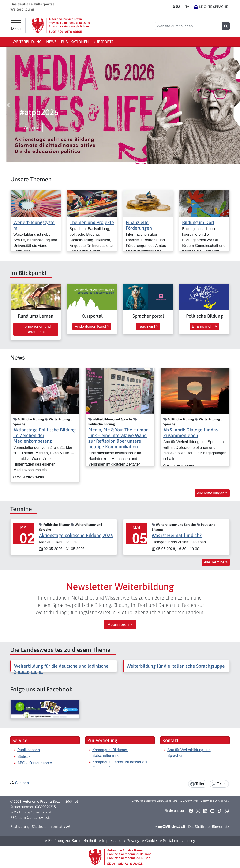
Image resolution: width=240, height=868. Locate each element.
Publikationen (75, 42)
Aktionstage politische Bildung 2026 (76, 535)
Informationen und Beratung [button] (36, 329)
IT (187, 7)
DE (176, 7)
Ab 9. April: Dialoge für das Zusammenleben (191, 432)
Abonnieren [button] (120, 625)
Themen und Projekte (92, 222)
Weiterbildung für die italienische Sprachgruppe (176, 666)
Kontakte (189, 801)
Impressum (110, 841)
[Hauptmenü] (16, 26)
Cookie (149, 841)
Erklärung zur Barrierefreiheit (71, 841)
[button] (8, 105)
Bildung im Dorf (198, 222)
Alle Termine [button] (216, 562)
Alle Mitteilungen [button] (212, 493)
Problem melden (215, 801)
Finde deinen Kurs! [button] (92, 326)
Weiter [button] (31, 128)
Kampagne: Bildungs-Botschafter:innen (110, 753)
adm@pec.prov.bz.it (34, 818)
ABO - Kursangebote (35, 763)
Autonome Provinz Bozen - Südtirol (51, 801)
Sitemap (22, 783)
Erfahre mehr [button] (204, 326)
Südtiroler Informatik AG (51, 826)
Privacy (131, 841)
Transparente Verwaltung (154, 801)
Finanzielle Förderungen (139, 225)
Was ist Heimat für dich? (177, 535)
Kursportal (104, 42)
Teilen (198, 784)
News (51, 42)
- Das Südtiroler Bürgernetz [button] (192, 826)
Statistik (24, 756)
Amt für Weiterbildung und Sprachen (189, 753)
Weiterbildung (27, 42)
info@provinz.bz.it (37, 812)
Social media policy (177, 841)
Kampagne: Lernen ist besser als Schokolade (120, 765)
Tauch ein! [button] (148, 326)
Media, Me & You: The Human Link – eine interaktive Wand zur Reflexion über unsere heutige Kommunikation (118, 438)
